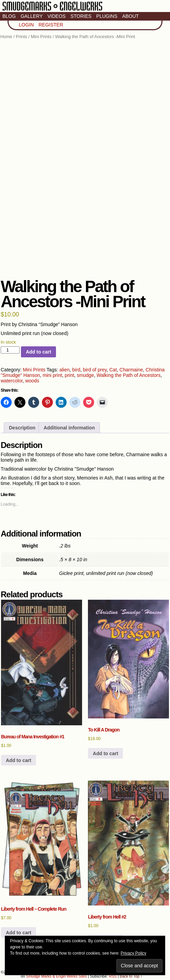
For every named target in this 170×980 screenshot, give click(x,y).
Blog (9, 16)
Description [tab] (22, 428)
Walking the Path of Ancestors (128, 375)
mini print (52, 375)
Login (26, 25)
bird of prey (95, 370)
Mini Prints (41, 37)
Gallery (32, 16)
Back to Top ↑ (131, 976)
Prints (21, 37)
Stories (81, 16)
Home (6, 37)
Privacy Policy (133, 953)
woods (32, 381)
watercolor (12, 381)
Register (51, 25)
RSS (113, 976)
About (131, 16)
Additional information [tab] (69, 428)
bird (76, 370)
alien (65, 370)
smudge (86, 375)
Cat (113, 370)
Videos (56, 16)
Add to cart (38, 352)
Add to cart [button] (19, 760)
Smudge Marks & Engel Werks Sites (56, 976)
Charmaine (131, 370)
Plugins (107, 16)
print (70, 375)
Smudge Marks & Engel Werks (52, 10)
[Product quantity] (10, 350)
